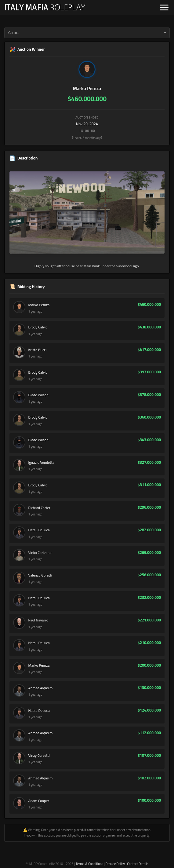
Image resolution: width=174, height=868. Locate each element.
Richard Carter (39, 508)
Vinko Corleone (40, 553)
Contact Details (138, 864)
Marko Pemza (87, 88)
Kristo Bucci (37, 350)
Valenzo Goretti (40, 575)
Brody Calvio (38, 327)
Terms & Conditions (89, 864)
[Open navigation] (164, 7)
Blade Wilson (38, 395)
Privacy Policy (115, 864)
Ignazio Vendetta (41, 463)
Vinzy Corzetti (39, 756)
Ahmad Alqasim (40, 688)
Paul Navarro (38, 620)
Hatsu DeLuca (39, 530)
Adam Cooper (38, 801)
